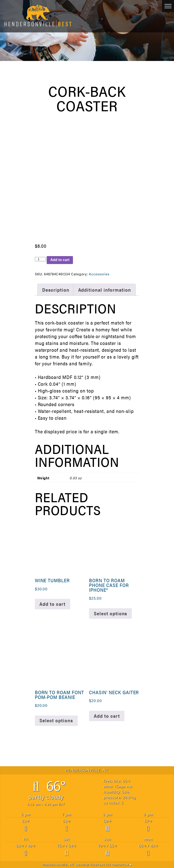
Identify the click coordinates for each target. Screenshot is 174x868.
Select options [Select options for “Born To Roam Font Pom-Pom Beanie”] (56, 720)
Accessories (99, 274)
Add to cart (60, 260)
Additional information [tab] (105, 290)
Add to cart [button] (52, 604)
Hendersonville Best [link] (38, 16)
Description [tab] (56, 290)
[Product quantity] (40, 259)
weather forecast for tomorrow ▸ (87, 864)
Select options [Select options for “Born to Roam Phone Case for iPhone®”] (110, 613)
